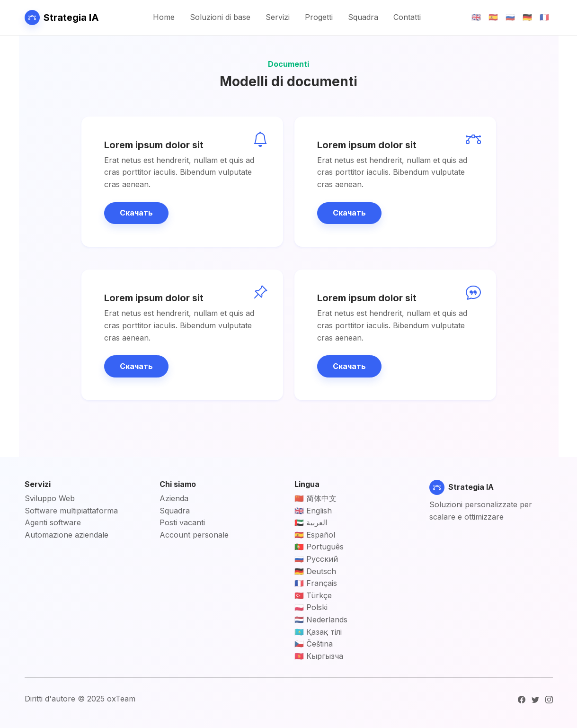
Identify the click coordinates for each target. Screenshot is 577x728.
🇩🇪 (527, 17)
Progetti (319, 17)
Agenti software (53, 522)
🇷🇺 (510, 17)
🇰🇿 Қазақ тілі (318, 632)
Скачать (136, 213)
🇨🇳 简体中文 (315, 498)
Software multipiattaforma (71, 511)
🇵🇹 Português (319, 547)
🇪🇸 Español (315, 535)
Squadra (363, 17)
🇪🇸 (493, 17)
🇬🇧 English (313, 511)
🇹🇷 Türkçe (313, 595)
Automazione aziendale (67, 535)
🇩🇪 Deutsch (315, 571)
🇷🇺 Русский (316, 559)
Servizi (278, 17)
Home (164, 17)
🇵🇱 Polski (311, 607)
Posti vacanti (182, 522)
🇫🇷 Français (316, 583)
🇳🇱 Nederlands (321, 620)
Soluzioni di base (220, 17)
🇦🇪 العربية (311, 522)
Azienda (174, 498)
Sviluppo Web (50, 498)
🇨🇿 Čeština (314, 644)
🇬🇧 (476, 17)
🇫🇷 (544, 17)
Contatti (407, 17)
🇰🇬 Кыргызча (319, 656)
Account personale (194, 535)
